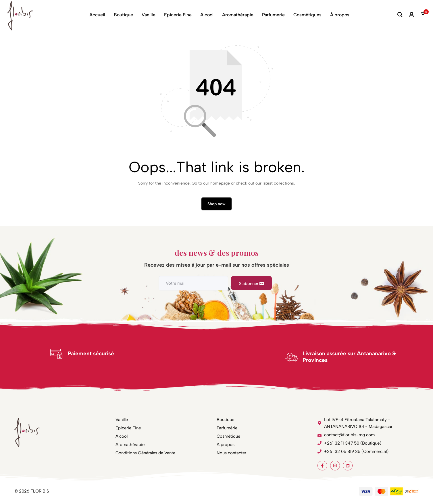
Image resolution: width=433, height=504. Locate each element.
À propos (340, 15)
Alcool (207, 15)
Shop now (216, 204)
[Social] (322, 466)
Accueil (97, 15)
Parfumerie (273, 15)
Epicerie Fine (178, 15)
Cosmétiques (307, 15)
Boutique (123, 15)
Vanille (149, 15)
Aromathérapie (238, 15)
